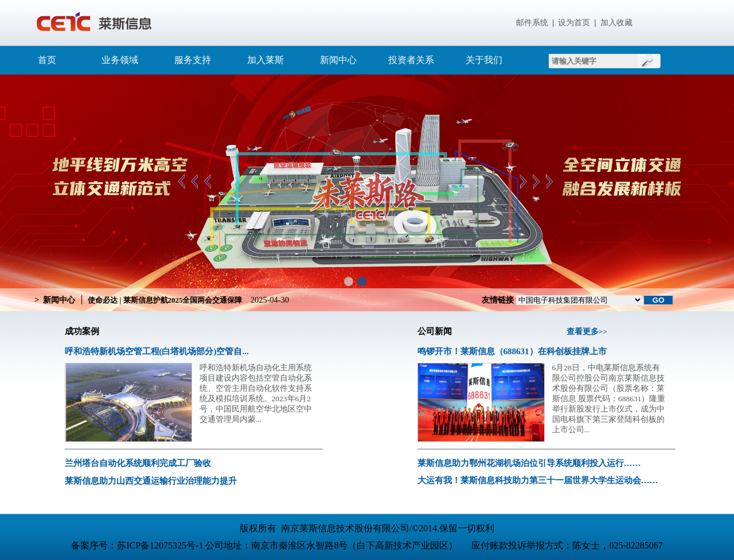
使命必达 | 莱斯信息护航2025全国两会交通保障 (165, 300)
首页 (47, 60)
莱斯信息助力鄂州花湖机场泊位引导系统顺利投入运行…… (529, 463)
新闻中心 (338, 60)
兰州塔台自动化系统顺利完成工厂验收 (138, 463)
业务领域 (120, 60)
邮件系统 (532, 22)
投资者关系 (411, 60)
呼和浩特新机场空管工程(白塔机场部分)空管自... (157, 351)
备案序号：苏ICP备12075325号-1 (138, 545)
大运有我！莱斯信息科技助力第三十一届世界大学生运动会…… (538, 480)
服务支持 (193, 60)
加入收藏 (616, 22)
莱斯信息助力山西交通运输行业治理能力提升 (151, 481)
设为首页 (574, 22)
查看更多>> (587, 332)
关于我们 (484, 60)
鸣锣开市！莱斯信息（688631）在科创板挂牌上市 (512, 351)
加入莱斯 (266, 60)
